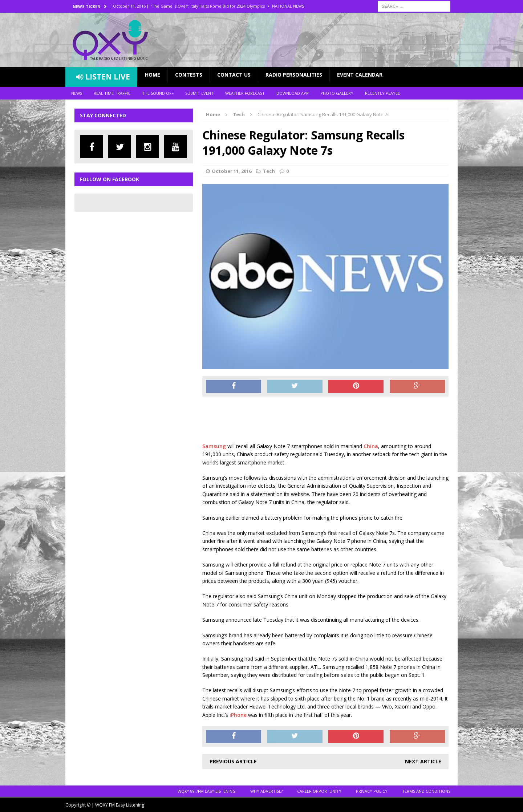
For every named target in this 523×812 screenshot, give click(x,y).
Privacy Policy (372, 791)
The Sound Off (158, 93)
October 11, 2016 (232, 171)
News (77, 93)
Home (153, 75)
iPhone (238, 715)
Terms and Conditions (426, 791)
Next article (423, 761)
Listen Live (103, 77)
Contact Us (234, 75)
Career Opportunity (319, 791)
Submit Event (199, 93)
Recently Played (383, 93)
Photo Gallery (337, 93)
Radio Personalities (294, 75)
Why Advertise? (266, 791)
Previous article (233, 761)
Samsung (214, 446)
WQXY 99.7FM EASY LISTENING (207, 791)
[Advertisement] (335, 420)
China (371, 446)
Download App (293, 93)
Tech (269, 171)
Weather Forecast (245, 93)
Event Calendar (360, 75)
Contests (189, 75)
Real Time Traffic (112, 93)
